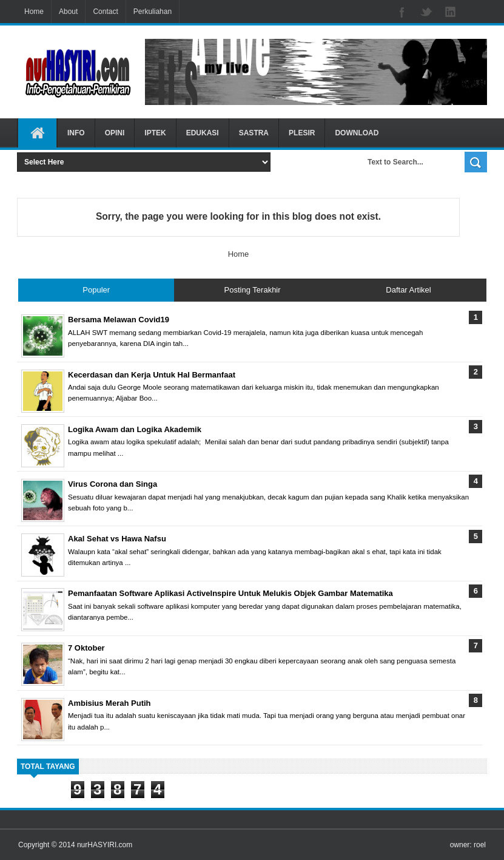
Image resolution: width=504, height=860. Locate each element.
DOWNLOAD (357, 133)
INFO (76, 133)
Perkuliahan (153, 12)
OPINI (115, 133)
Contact (105, 12)
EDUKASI (203, 133)
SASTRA (254, 133)
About (68, 12)
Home (34, 12)
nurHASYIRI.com (105, 845)
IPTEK (155, 133)
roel (480, 845)
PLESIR (302, 133)
